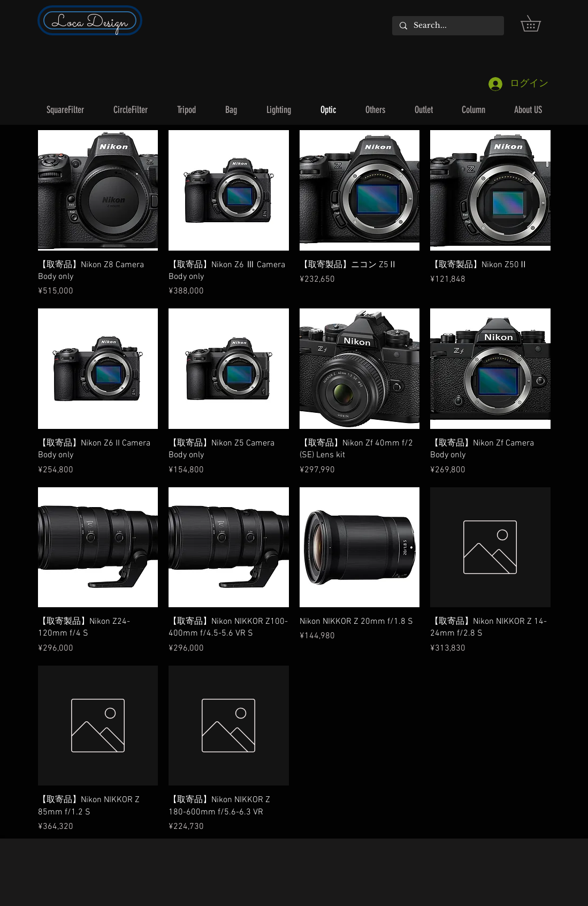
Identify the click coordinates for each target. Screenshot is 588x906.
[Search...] (448, 26)
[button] (539, 23)
